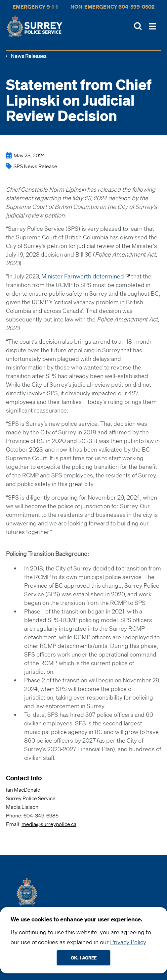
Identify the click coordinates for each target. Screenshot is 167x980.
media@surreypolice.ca (49, 824)
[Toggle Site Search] (138, 26)
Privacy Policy (128, 942)
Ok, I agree (84, 958)
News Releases (29, 56)
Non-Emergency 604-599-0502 (112, 7)
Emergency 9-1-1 (35, 7)
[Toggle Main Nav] (152, 26)
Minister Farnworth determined (83, 276)
